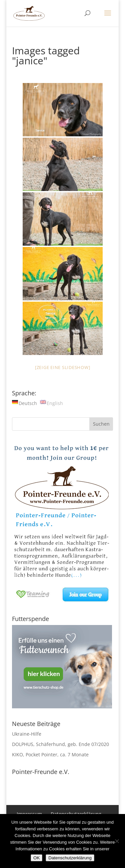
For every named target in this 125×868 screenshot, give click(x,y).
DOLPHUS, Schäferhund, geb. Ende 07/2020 (60, 744)
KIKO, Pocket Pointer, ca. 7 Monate (50, 754)
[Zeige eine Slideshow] (63, 367)
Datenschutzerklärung (70, 858)
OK (36, 858)
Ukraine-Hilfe (27, 734)
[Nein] (117, 841)
